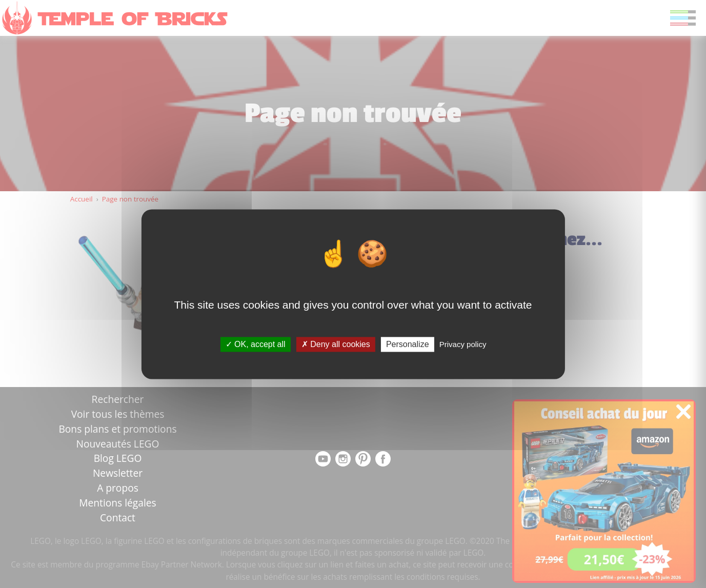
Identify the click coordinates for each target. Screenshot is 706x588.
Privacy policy (463, 344)
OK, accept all (256, 344)
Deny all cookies (336, 344)
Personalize (408, 344)
